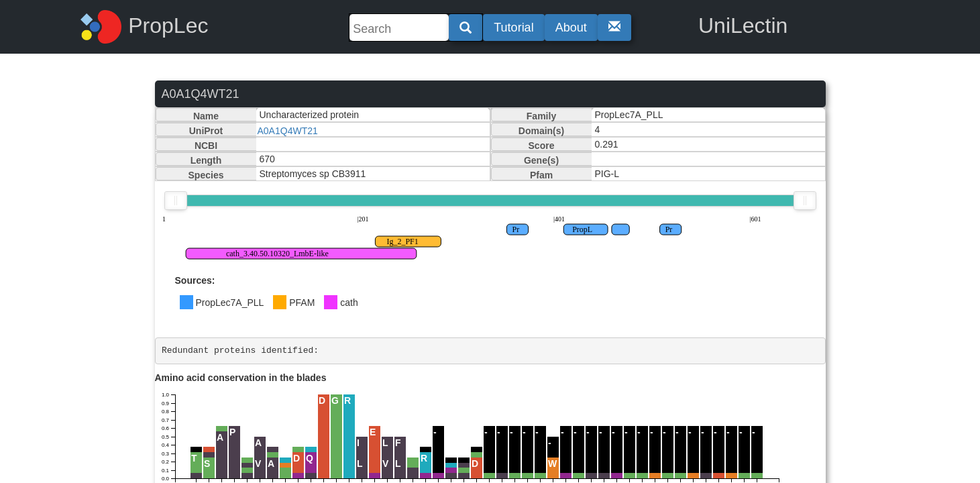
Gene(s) (541, 160)
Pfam (541, 175)
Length (206, 160)
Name (206, 116)
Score (542, 146)
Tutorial (513, 28)
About (571, 28)
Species (206, 175)
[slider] (176, 201)
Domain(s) (541, 131)
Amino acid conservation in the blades (241, 378)
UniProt (206, 131)
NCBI (206, 146)
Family (541, 116)
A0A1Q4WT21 (288, 131)
